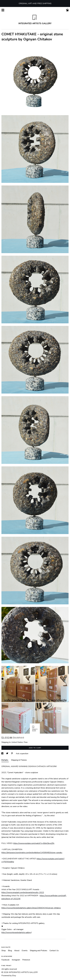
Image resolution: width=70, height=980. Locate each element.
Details (5, 760)
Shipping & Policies (19, 760)
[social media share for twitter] (7, 754)
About (17, 951)
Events (25, 951)
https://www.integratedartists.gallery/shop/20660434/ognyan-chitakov (31, 908)
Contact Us (54, 951)
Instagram (16, 960)
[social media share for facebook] (3, 754)
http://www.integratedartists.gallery (16, 933)
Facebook (6, 960)
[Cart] (67, 11)
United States (17, 742)
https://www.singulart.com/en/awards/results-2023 (23, 892)
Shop (4, 951)
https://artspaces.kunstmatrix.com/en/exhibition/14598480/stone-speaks (32, 853)
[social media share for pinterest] (12, 754)
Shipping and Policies (39, 951)
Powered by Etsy (9, 976)
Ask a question (22, 754)
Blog (10, 951)
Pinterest (26, 960)
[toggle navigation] (3, 10)
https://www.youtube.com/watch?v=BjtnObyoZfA (34, 843)
